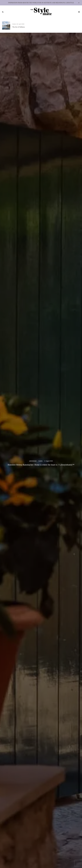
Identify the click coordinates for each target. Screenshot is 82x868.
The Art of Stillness (19, 27)
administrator (33, 461)
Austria (40, 461)
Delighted (56, 27)
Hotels (14, 24)
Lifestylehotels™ (57, 24)
